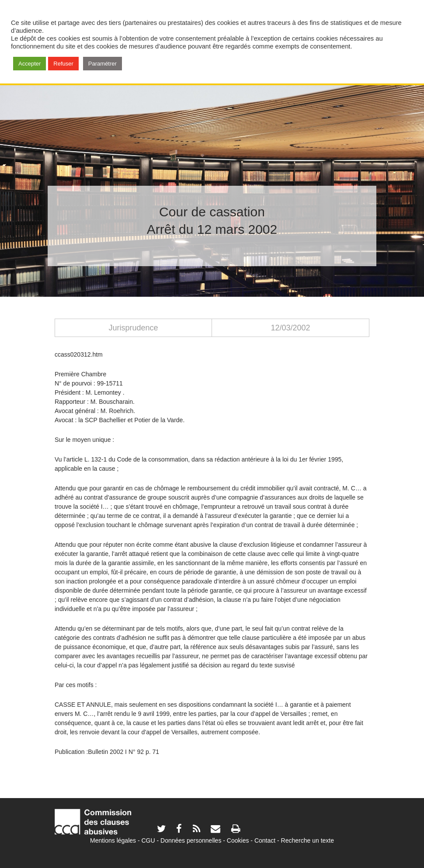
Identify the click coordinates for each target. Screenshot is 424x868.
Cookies (238, 840)
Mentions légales (113, 840)
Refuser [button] (63, 64)
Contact (265, 840)
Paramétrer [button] (103, 64)
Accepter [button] (30, 64)
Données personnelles (191, 840)
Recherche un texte (308, 840)
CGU (148, 840)
